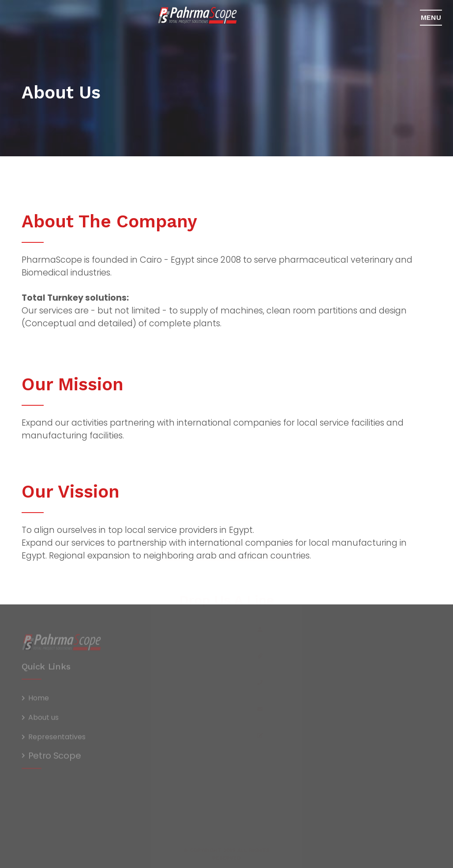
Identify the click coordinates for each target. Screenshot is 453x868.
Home (39, 700)
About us (43, 720)
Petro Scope (55, 758)
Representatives (57, 739)
